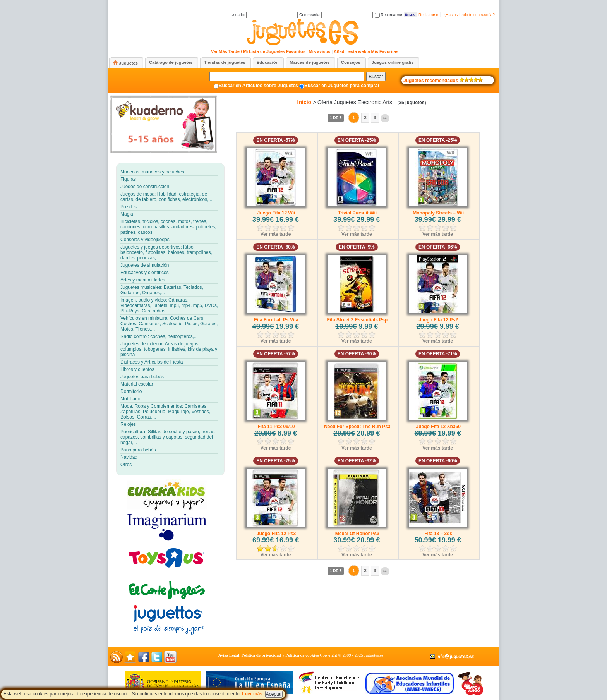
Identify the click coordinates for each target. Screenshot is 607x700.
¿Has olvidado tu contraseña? (469, 15)
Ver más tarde (276, 234)
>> (385, 118)
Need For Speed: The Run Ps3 (357, 427)
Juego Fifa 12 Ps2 (438, 320)
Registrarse (428, 15)
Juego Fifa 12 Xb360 (438, 427)
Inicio (304, 102)
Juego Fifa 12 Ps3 (276, 534)
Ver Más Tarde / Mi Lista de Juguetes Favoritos (258, 51)
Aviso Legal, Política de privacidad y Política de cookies (269, 655)
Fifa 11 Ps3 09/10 (276, 427)
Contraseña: (336, 15)
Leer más (252, 694)
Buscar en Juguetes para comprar (342, 86)
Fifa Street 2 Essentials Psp (357, 320)
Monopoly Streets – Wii (438, 213)
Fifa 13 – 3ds (438, 534)
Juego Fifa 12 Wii (276, 213)
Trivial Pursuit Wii (358, 213)
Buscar (376, 77)
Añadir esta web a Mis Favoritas (366, 51)
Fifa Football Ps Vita (276, 320)
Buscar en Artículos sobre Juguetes (258, 86)
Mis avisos (320, 51)
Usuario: (264, 15)
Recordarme (388, 15)
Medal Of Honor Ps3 (357, 534)
